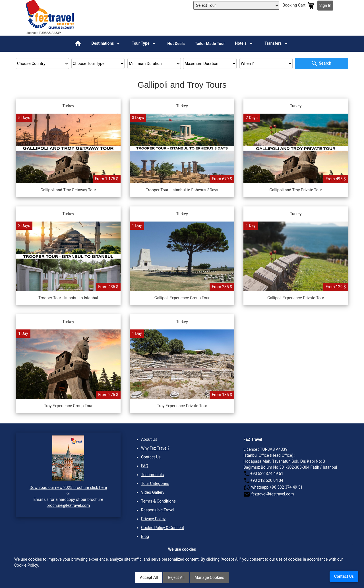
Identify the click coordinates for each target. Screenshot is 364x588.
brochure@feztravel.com (68, 505)
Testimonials (152, 475)
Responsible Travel (158, 510)
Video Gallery (153, 492)
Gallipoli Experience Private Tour (296, 298)
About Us (149, 439)
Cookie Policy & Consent (163, 528)
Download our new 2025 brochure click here (68, 487)
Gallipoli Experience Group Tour (182, 298)
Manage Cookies (209, 577)
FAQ (145, 466)
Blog (145, 536)
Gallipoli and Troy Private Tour (296, 190)
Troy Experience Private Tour (182, 406)
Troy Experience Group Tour (68, 406)
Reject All (176, 577)
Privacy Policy (153, 519)
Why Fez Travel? (155, 448)
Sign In (325, 5)
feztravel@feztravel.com (272, 494)
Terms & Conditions (158, 501)
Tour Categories (155, 483)
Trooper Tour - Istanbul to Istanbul (68, 298)
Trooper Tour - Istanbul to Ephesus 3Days (182, 190)
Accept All (149, 577)
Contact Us (151, 457)
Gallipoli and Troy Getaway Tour (68, 190)
